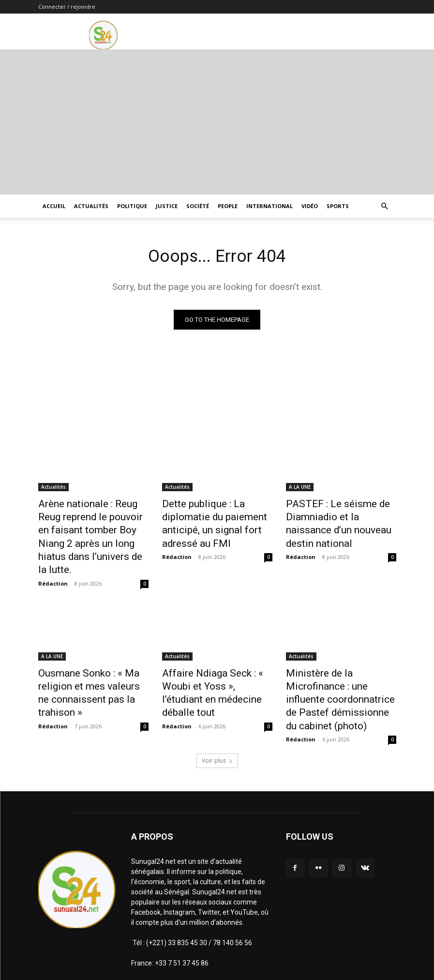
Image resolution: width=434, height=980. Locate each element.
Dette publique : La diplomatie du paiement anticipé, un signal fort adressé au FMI (216, 515)
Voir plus (217, 714)
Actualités (91, 206)
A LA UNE (300, 489)
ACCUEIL (54, 206)
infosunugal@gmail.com (226, 936)
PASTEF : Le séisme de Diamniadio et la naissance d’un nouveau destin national (337, 515)
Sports (338, 206)
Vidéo (310, 206)
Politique (132, 206)
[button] (385, 206)
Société (198, 206)
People (228, 206)
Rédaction (53, 560)
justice (167, 206)
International (269, 206)
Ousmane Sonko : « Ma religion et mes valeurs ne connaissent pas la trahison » (91, 659)
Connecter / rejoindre (67, 7)
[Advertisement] (217, 122)
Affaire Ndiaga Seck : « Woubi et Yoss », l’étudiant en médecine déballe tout (216, 659)
